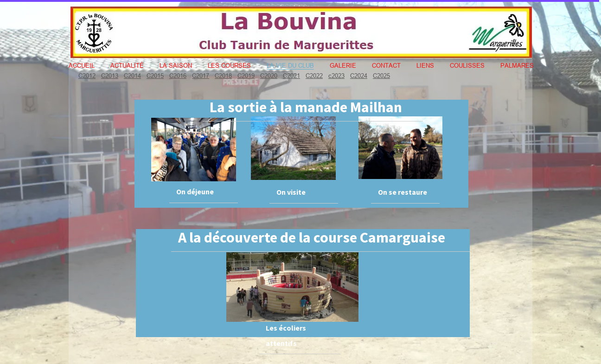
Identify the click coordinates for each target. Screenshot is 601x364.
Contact (386, 65)
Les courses (229, 65)
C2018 (223, 76)
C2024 (359, 76)
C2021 (291, 76)
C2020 (269, 76)
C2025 (381, 76)
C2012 (87, 76)
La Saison (176, 65)
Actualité (127, 65)
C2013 (110, 76)
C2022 (314, 76)
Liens (425, 65)
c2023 (336, 76)
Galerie (343, 65)
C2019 (246, 76)
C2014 (132, 76)
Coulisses (467, 65)
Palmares (517, 65)
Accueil (82, 65)
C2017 (201, 76)
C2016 (178, 76)
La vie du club (290, 65)
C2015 (155, 76)
